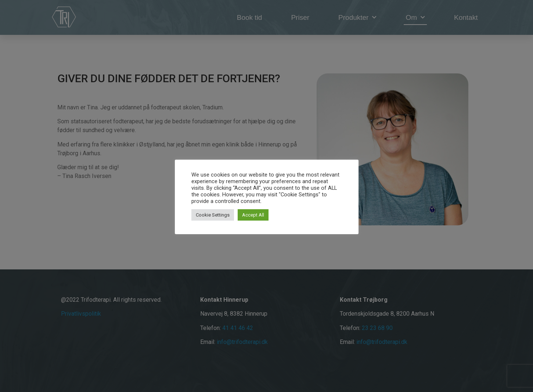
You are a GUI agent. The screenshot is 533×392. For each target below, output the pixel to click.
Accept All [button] (253, 215)
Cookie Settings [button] (213, 215)
